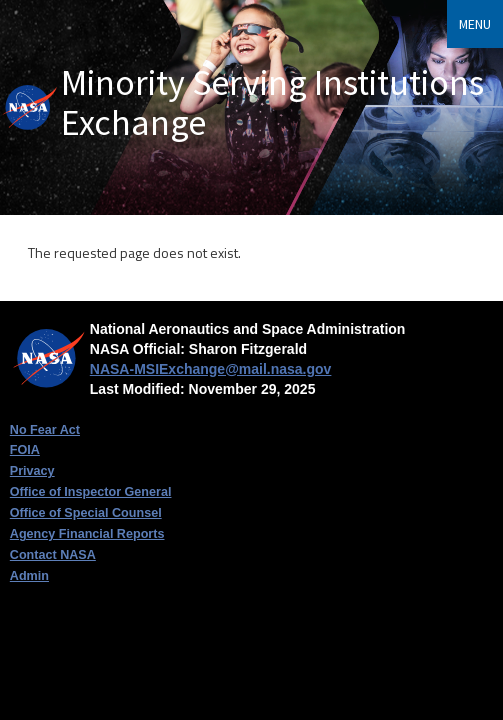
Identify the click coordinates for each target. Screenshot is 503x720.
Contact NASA (53, 555)
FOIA (25, 450)
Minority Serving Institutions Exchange (272, 102)
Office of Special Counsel (86, 513)
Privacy (32, 471)
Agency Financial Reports (87, 534)
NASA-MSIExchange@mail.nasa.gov (211, 369)
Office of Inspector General (91, 492)
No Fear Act (45, 430)
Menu (475, 24)
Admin (29, 576)
